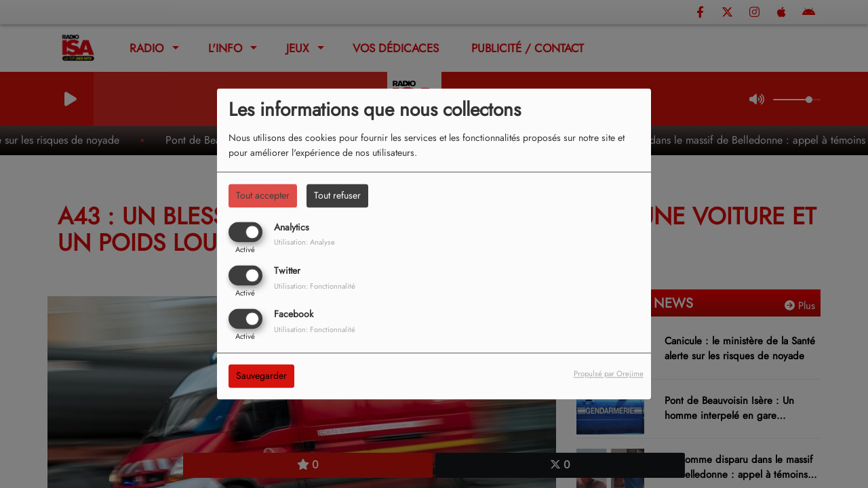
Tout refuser (337, 195)
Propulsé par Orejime (609, 374)
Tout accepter (263, 195)
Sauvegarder (261, 376)
